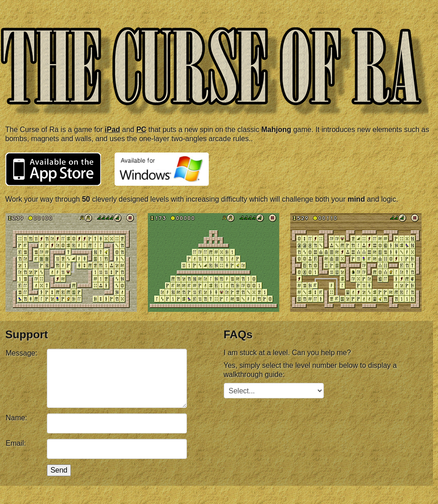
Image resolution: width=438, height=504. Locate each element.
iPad (112, 130)
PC (141, 130)
